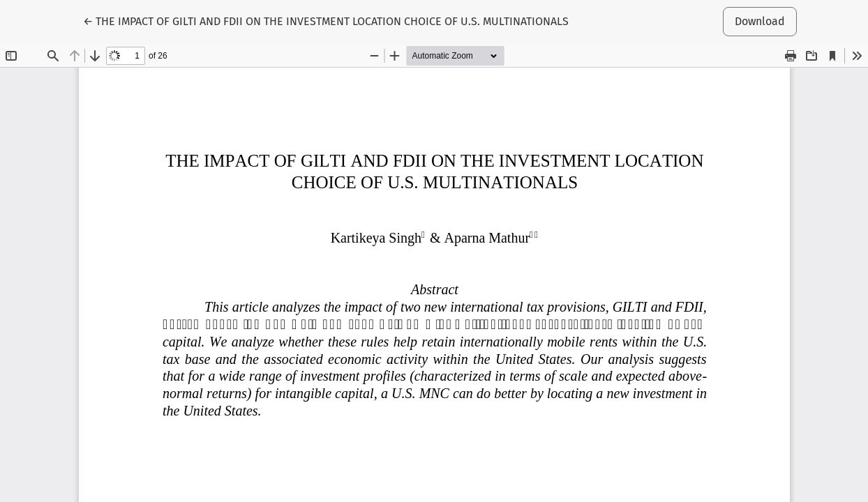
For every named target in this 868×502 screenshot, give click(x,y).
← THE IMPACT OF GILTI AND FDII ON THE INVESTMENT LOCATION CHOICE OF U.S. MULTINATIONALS (326, 20)
